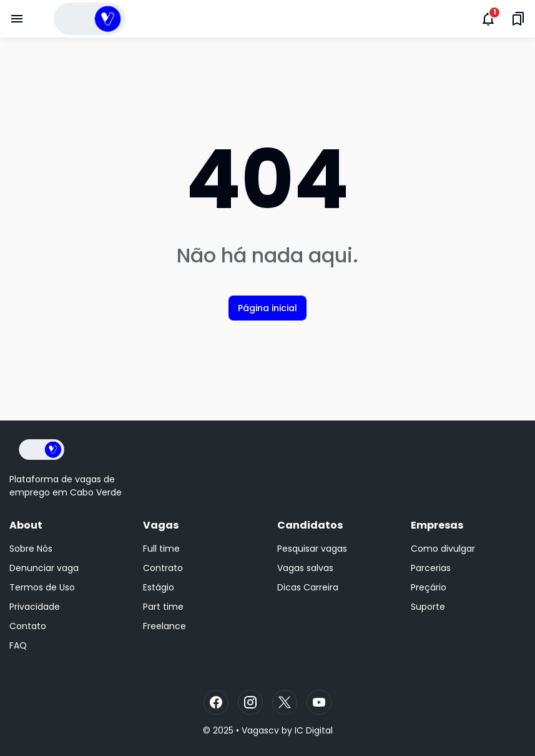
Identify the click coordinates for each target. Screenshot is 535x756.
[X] (285, 702)
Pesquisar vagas (312, 549)
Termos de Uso (42, 587)
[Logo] (42, 450)
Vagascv (260, 730)
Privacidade (35, 607)
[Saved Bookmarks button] (518, 19)
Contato (28, 626)
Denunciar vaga (44, 568)
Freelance (164, 626)
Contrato (163, 568)
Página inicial (267, 308)
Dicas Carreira (308, 587)
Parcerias (431, 568)
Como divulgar (443, 549)
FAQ (18, 645)
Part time (163, 607)
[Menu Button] (17, 19)
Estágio (159, 587)
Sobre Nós (31, 549)
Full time (161, 549)
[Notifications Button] (488, 19)
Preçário (429, 587)
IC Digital (314, 730)
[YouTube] (319, 702)
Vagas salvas (305, 568)
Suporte (428, 607)
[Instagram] (250, 702)
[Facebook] (216, 702)
